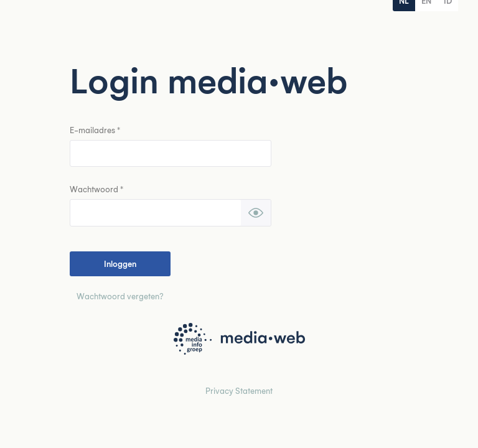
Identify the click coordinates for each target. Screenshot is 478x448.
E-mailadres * (95, 130)
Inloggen (120, 264)
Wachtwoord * (96, 189)
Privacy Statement (239, 390)
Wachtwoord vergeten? (120, 296)
